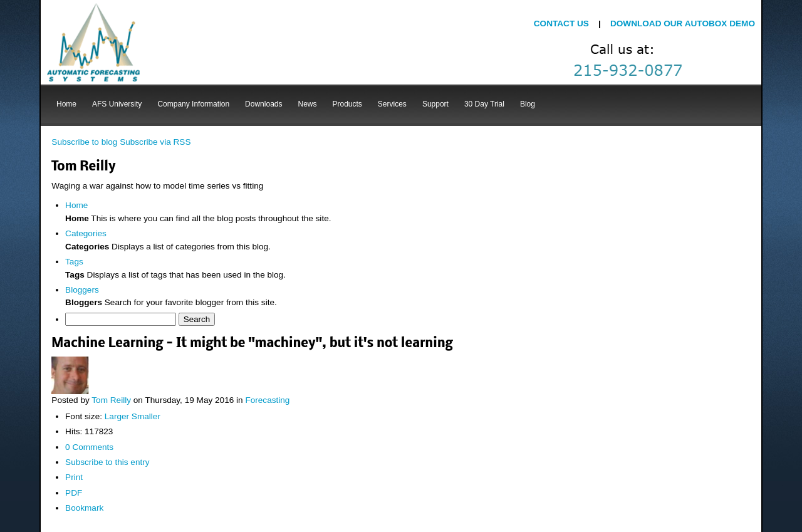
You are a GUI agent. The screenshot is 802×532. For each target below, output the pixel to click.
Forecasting (267, 400)
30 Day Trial (484, 104)
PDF (74, 493)
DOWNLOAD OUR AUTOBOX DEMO (683, 23)
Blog (528, 104)
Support (435, 104)
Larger (117, 416)
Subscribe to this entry (107, 462)
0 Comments (89, 447)
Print (74, 477)
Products (347, 104)
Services (392, 104)
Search (197, 319)
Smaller (146, 416)
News (307, 104)
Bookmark (84, 508)
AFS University (117, 104)
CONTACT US (563, 23)
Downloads (263, 104)
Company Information (193, 104)
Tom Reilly (111, 400)
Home (66, 104)
